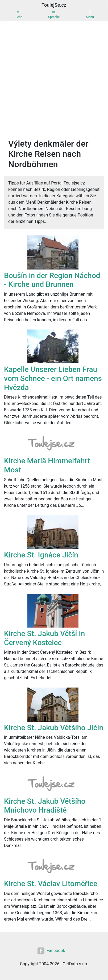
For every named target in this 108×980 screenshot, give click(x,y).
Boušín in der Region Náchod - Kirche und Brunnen (52, 280)
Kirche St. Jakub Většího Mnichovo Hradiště (45, 806)
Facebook (51, 951)
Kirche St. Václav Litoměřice (51, 884)
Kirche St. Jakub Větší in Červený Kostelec (44, 638)
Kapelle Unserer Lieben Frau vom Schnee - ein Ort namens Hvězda (53, 378)
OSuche (18, 15)
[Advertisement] (54, 78)
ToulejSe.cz (54, 5)
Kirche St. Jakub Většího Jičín (54, 728)
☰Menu (90, 15)
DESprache (54, 15)
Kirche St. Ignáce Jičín (41, 555)
